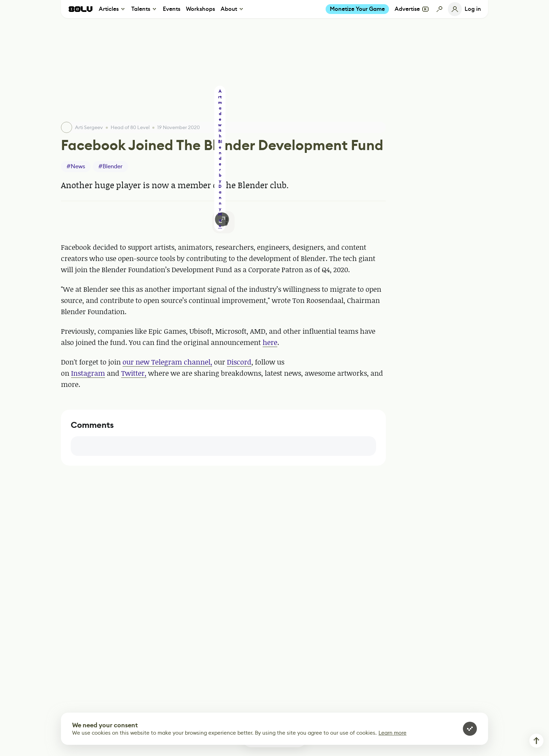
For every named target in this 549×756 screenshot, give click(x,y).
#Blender (110, 166)
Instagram (88, 373)
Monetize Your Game (357, 9)
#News (76, 166)
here (270, 342)
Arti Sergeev (89, 127)
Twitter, (134, 373)
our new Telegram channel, (167, 362)
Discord (239, 362)
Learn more (392, 733)
